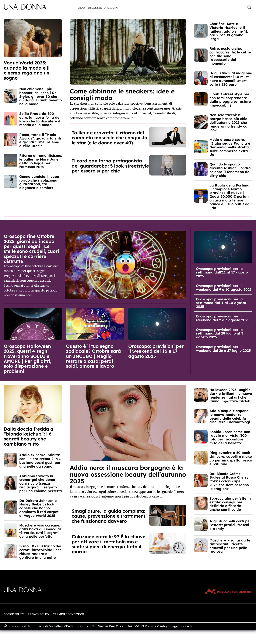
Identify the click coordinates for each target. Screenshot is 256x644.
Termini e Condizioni (68, 614)
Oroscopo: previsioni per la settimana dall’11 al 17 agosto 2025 (222, 272)
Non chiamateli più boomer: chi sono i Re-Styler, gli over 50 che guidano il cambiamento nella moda (40, 96)
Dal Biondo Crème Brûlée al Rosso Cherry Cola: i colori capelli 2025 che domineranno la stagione (229, 481)
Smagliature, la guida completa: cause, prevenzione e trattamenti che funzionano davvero (109, 516)
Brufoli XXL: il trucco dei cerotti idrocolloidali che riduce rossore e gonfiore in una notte (40, 552)
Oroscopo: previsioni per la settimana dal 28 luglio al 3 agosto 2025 (220, 333)
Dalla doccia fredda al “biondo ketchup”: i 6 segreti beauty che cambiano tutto (29, 436)
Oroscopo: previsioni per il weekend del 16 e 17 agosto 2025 (156, 351)
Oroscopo (111, 8)
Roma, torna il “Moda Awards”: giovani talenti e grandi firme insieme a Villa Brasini (40, 140)
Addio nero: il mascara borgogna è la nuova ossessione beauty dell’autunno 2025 (128, 474)
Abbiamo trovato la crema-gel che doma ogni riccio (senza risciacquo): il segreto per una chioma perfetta (41, 483)
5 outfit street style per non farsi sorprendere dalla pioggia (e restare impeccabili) (230, 100)
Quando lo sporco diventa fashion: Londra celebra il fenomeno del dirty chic (230, 170)
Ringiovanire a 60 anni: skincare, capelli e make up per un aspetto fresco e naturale (231, 458)
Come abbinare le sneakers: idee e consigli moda (122, 94)
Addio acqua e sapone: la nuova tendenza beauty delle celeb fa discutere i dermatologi (230, 416)
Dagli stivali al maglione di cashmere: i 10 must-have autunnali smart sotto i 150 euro (231, 79)
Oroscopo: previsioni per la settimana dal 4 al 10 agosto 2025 (221, 303)
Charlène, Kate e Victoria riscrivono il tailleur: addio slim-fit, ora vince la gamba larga (229, 31)
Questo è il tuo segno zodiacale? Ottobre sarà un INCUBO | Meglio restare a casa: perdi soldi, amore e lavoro (93, 356)
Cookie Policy (14, 614)
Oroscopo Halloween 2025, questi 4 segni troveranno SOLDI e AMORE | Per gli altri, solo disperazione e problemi (28, 359)
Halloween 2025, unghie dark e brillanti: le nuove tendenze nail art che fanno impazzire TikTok (231, 395)
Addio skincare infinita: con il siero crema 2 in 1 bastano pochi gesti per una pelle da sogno (40, 461)
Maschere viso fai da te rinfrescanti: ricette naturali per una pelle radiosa (230, 546)
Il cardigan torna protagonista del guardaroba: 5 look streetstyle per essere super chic (110, 166)
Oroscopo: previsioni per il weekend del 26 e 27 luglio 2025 (223, 349)
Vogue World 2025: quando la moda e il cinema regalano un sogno (27, 70)
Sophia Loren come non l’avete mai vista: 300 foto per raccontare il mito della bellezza (230, 437)
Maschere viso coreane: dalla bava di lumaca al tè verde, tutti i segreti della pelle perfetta (40, 531)
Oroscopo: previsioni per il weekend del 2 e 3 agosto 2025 (223, 318)
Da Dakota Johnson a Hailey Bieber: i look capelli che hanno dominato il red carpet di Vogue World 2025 (39, 508)
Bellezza (95, 8)
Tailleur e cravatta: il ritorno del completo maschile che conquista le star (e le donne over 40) (110, 138)
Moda (82, 8)
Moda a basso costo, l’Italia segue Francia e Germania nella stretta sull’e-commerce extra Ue (230, 147)
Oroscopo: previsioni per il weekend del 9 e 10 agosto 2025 (224, 288)
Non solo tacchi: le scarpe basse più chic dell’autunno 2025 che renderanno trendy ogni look (230, 122)
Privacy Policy (39, 614)
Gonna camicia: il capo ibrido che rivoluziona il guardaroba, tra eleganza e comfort (40, 182)
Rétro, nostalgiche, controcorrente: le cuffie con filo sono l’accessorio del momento (230, 56)
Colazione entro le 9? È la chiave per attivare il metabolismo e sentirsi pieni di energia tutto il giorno (109, 544)
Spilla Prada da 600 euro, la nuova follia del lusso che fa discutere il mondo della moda (40, 119)
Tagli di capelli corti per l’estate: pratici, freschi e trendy (230, 525)
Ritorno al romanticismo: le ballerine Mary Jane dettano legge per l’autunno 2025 (41, 161)
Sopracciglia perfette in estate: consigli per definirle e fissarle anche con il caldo (230, 504)
